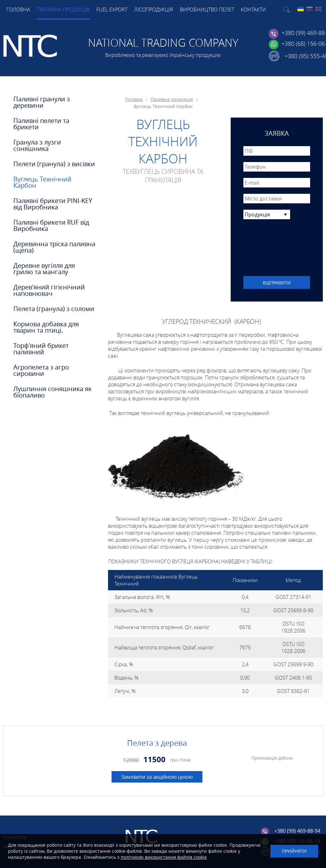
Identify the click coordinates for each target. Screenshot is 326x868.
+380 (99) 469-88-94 (297, 831)
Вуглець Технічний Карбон (42, 182)
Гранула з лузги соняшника (37, 146)
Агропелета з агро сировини (41, 370)
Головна (134, 99)
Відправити (277, 283)
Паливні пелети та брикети (41, 124)
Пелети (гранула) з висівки (54, 164)
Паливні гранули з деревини (42, 102)
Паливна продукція (172, 99)
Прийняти (294, 851)
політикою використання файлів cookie (164, 857)
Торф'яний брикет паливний (41, 349)
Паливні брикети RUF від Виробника (51, 226)
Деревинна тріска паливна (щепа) (54, 247)
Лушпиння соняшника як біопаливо (52, 392)
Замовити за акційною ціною (157, 777)
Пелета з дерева (157, 743)
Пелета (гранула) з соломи (54, 309)
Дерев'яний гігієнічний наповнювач (49, 290)
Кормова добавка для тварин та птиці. (46, 327)
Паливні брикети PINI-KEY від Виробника (53, 204)
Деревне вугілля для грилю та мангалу (44, 269)
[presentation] (277, 248)
